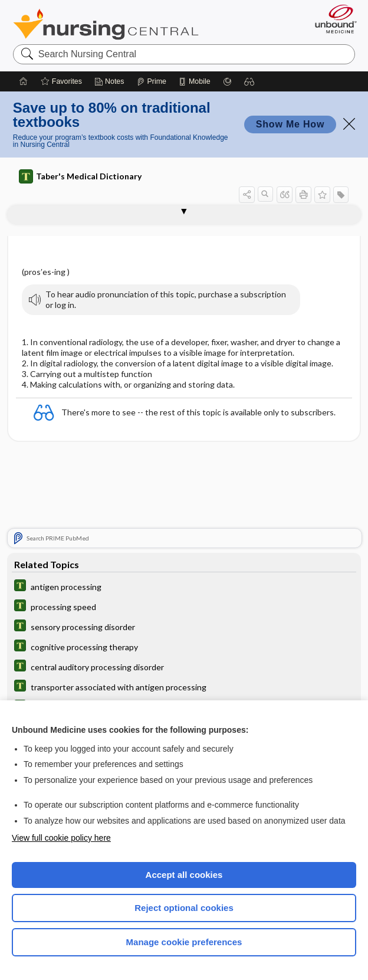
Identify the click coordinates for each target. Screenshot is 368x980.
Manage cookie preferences (184, 942)
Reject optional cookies (184, 908)
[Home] (24, 81)
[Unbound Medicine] (332, 19)
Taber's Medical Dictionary (80, 176)
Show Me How (290, 124)
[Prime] (152, 81)
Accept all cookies (184, 875)
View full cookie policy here (61, 838)
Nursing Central (106, 24)
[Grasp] (227, 81)
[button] (249, 81)
